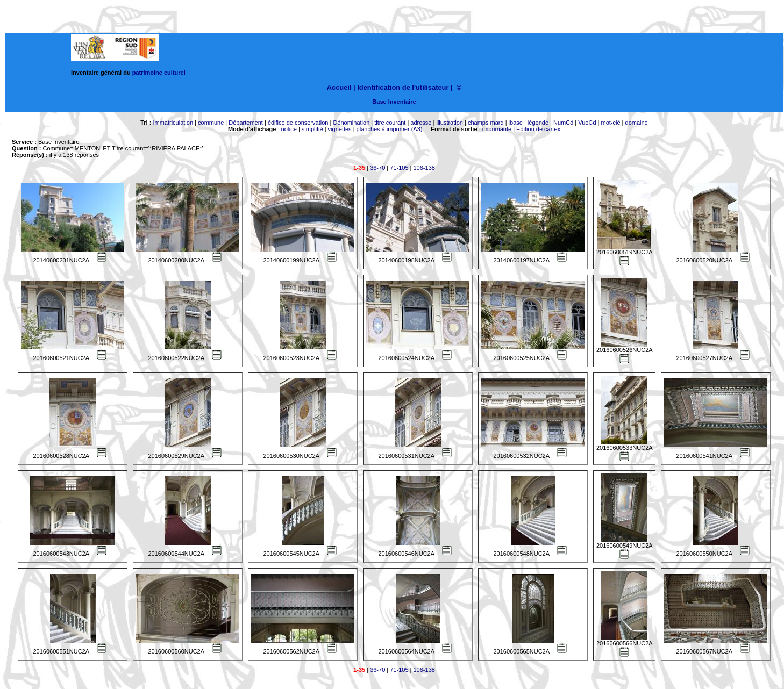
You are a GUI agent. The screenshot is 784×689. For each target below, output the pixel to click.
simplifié (312, 129)
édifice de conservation (298, 123)
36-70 (377, 168)
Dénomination (351, 123)
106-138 (424, 168)
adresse (421, 123)
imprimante (497, 129)
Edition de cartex (538, 129)
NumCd (563, 123)
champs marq (486, 123)
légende (538, 123)
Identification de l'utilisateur (403, 87)
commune (211, 123)
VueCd (587, 123)
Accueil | (341, 87)
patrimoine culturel (159, 73)
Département (246, 123)
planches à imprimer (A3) (390, 129)
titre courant (390, 123)
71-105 (399, 168)
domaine (637, 123)
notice (289, 129)
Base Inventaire (394, 102)
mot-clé (611, 123)
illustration (450, 123)
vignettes (340, 129)
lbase (516, 123)
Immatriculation (173, 123)
